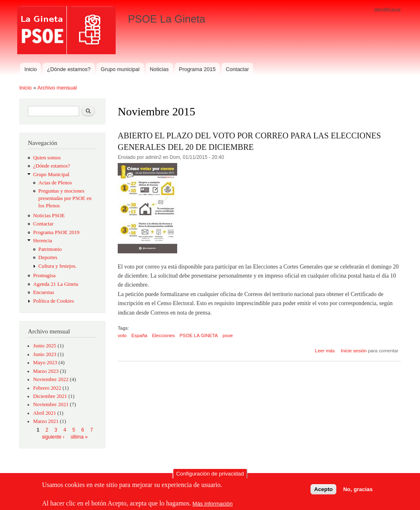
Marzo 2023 (46, 371)
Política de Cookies (54, 301)
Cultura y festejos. (58, 266)
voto (122, 335)
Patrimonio (50, 249)
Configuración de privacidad (210, 475)
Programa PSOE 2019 (56, 232)
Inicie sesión (354, 351)
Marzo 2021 (46, 421)
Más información (212, 505)
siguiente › (53, 437)
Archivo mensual (57, 88)
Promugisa (45, 276)
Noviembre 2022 (51, 379)
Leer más (325, 351)
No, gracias (358, 490)
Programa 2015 (197, 69)
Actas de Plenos (55, 183)
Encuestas (44, 292)
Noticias (159, 69)
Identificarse (387, 10)
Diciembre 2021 (50, 396)
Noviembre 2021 (51, 404)
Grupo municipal (120, 69)
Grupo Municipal (51, 175)
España (139, 335)
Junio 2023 (45, 354)
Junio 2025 (45, 346)
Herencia (43, 241)
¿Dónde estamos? (69, 69)
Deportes (48, 257)
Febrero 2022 (47, 388)
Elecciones (164, 335)
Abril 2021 (45, 413)
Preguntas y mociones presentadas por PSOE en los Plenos (65, 198)
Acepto (323, 490)
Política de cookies (67, 496)
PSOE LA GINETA (199, 335)
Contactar (237, 69)
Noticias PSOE (49, 216)
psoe (228, 335)
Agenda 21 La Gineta (56, 284)
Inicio (30, 69)
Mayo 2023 (45, 363)
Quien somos (47, 158)
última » (79, 437)
